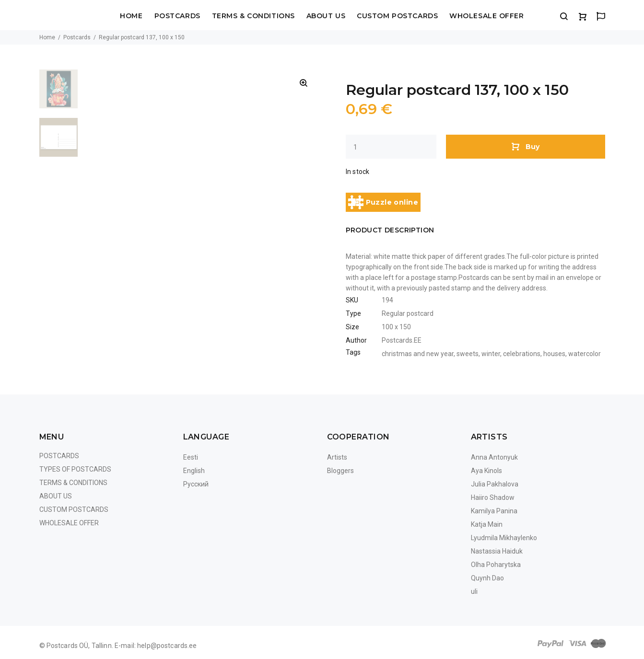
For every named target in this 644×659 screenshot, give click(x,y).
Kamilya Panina (494, 511)
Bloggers (340, 471)
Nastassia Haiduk (497, 551)
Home (131, 16)
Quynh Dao (487, 578)
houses (554, 354)
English (194, 471)
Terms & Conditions (253, 16)
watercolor (585, 354)
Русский (196, 484)
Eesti (191, 457)
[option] (59, 94)
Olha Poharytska (496, 565)
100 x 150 (396, 327)
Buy (525, 146)
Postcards (177, 16)
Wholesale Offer (486, 16)
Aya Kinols (486, 471)
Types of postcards (75, 469)
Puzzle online (383, 202)
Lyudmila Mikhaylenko (504, 538)
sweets (468, 354)
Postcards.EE (402, 340)
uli (474, 591)
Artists (337, 457)
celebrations (522, 354)
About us (326, 16)
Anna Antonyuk (494, 457)
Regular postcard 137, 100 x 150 (142, 37)
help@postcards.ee (167, 646)
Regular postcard (408, 313)
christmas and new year (418, 354)
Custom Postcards (397, 16)
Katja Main (487, 524)
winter (491, 354)
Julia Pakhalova (495, 484)
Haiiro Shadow (493, 497)
